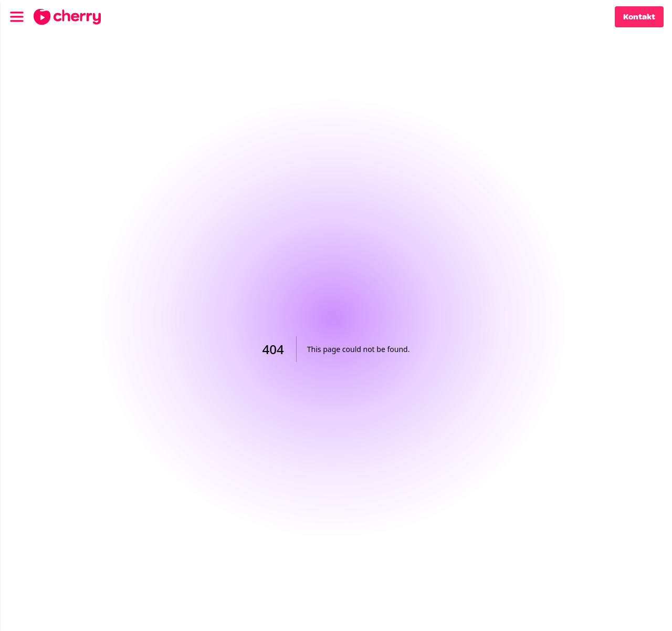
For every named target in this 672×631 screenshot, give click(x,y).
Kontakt (639, 17)
